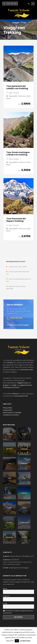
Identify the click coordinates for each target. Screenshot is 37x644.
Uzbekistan (9, 537)
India (9, 478)
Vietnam (24, 537)
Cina (9, 464)
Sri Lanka (9, 523)
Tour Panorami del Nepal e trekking (16, 220)
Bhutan (24, 434)
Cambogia (24, 449)
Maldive (24, 493)
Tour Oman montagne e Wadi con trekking (18, 153)
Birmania (9, 449)
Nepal (9, 508)
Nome (5, 589)
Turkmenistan (24, 523)
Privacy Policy (8, 408)
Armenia (9, 434)
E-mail (5, 603)
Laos (9, 493)
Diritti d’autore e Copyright (12, 413)
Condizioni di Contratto (11, 415)
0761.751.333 (12, 3)
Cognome (6, 596)
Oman (24, 508)
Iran (24, 478)
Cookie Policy (7, 410)
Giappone (24, 464)
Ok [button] (17, 641)
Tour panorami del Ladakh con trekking (17, 87)
